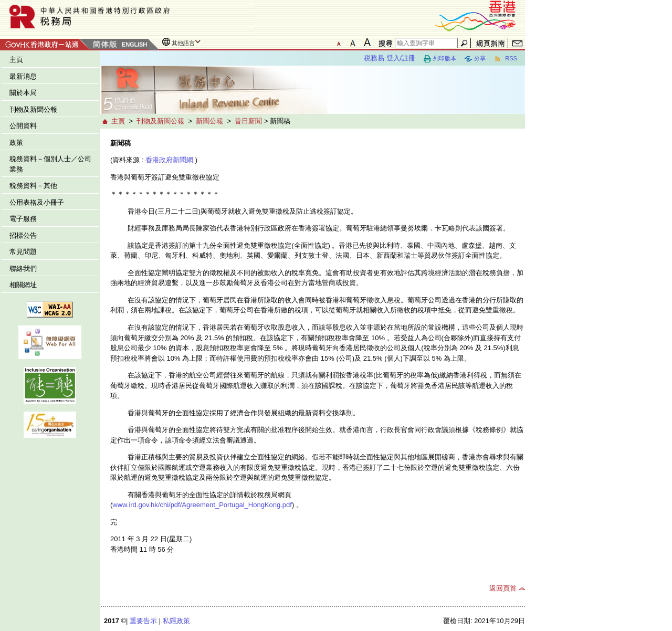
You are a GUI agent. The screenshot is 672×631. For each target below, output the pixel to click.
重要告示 (143, 621)
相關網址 (23, 285)
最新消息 (23, 76)
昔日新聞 (248, 121)
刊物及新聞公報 (33, 109)
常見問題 (23, 252)
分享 (475, 59)
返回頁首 (503, 588)
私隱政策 (176, 621)
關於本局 (23, 93)
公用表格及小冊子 (37, 202)
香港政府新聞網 (169, 160)
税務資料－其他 (33, 186)
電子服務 (23, 219)
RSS (505, 59)
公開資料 (23, 126)
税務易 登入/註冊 (390, 58)
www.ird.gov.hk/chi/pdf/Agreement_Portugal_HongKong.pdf (202, 505)
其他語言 (183, 43)
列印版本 (440, 59)
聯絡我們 (23, 269)
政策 (16, 143)
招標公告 (23, 235)
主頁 (16, 60)
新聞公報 (209, 121)
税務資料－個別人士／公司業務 (50, 164)
